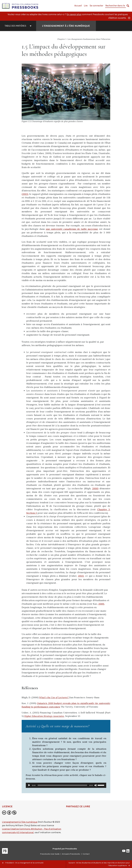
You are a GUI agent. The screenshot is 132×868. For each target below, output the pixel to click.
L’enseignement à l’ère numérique (20, 822)
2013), (81, 576)
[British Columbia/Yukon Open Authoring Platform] (20, 6)
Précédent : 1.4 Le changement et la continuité (23, 863)
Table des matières (18, 26)
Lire (86, 6)
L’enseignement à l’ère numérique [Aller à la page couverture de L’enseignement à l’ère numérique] (66, 26)
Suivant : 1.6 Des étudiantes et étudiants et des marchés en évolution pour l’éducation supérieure (99, 864)
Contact (86, 854)
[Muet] (96, 785)
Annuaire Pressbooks (71, 854)
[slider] (62, 785)
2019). (101, 604)
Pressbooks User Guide (50, 854)
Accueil (78, 6)
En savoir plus (74, 14)
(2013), (25, 194)
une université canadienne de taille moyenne (72, 229)
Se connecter (96, 6)
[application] (66, 785)
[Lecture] (29, 785)
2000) (95, 488)
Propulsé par (65, 849)
